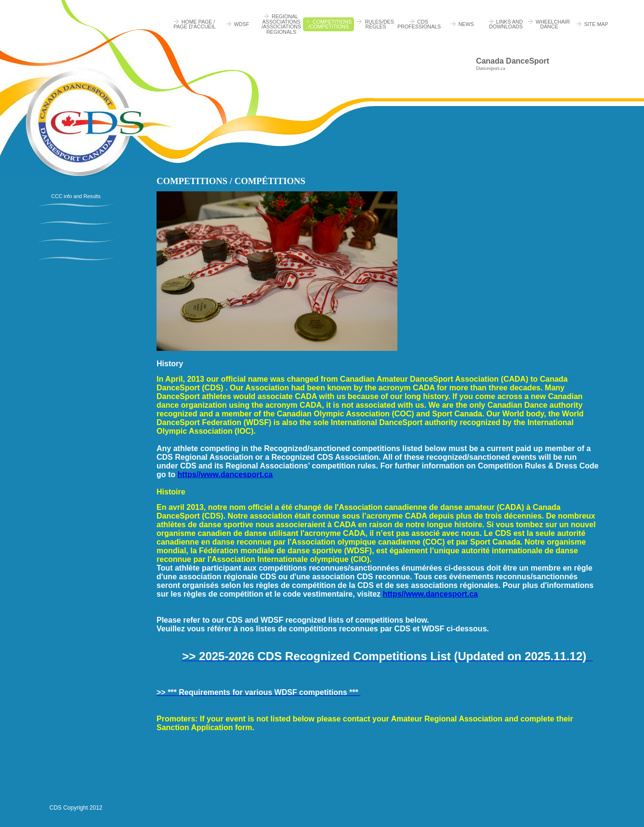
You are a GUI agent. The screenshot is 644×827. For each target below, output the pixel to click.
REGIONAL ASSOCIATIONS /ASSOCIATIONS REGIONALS (281, 24)
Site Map (596, 24)
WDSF (242, 24)
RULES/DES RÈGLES (379, 24)
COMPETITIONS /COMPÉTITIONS (330, 24)
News (466, 24)
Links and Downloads (506, 24)
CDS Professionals (419, 24)
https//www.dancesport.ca (225, 474)
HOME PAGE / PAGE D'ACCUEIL (195, 24)
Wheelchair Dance (553, 24)
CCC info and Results (76, 196)
